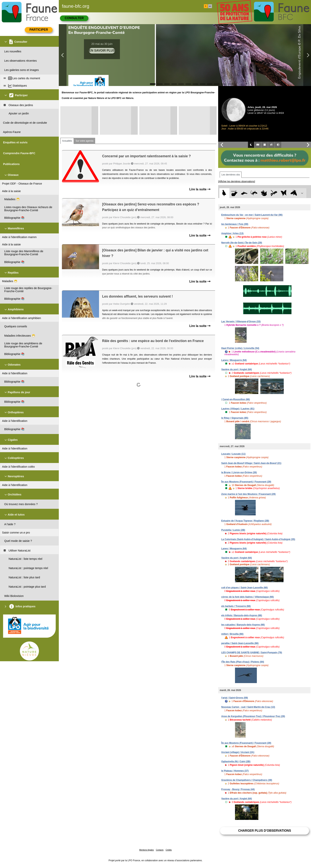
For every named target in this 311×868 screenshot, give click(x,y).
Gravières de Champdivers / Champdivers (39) (247, 780)
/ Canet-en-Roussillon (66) (236, 399)
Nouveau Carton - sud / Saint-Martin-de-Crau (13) (248, 707)
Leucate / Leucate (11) (233, 454)
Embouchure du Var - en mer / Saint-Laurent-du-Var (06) (252, 215)
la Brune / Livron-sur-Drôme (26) (239, 472)
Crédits (169, 850)
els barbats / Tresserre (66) (236, 606)
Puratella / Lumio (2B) (233, 530)
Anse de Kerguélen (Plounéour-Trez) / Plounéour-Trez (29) (253, 716)
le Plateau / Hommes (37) (235, 771)
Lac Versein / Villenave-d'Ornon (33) (241, 322)
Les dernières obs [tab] (231, 175)
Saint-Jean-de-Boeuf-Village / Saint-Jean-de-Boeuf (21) (251, 463)
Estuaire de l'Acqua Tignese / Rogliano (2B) (245, 521)
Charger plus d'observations (264, 831)
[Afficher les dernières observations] (237, 181)
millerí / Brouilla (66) (232, 634)
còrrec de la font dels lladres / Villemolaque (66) (247, 597)
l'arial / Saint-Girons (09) (235, 698)
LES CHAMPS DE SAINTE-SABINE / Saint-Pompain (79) (252, 653)
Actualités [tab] (67, 141)
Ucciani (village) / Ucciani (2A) (238, 752)
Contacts (160, 850)
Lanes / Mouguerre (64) (234, 360)
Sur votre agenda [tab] (85, 141)
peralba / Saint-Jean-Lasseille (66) (240, 643)
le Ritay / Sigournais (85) (235, 418)
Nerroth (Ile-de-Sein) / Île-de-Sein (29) (242, 243)
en (210, 6)
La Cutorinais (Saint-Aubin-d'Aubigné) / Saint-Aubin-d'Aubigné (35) (258, 539)
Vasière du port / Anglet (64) (237, 369)
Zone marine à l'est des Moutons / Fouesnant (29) (248, 494)
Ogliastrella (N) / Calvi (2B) (236, 762)
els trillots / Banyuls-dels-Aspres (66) (242, 615)
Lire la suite (200, 189)
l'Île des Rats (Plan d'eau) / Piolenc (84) (243, 662)
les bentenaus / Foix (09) (235, 224)
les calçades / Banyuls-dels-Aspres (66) (243, 625)
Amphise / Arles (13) (232, 233)
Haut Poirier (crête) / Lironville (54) (240, 348)
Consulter (74, 18)
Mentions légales (147, 850)
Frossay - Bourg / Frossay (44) (238, 789)
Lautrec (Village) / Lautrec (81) (238, 409)
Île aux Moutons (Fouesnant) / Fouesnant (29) (246, 482)
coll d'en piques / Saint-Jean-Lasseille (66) (244, 588)
